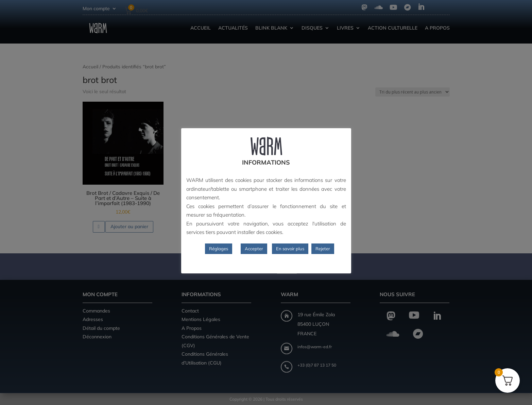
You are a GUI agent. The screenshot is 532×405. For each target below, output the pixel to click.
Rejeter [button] (323, 249)
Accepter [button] (254, 249)
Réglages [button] (219, 249)
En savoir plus (290, 249)
